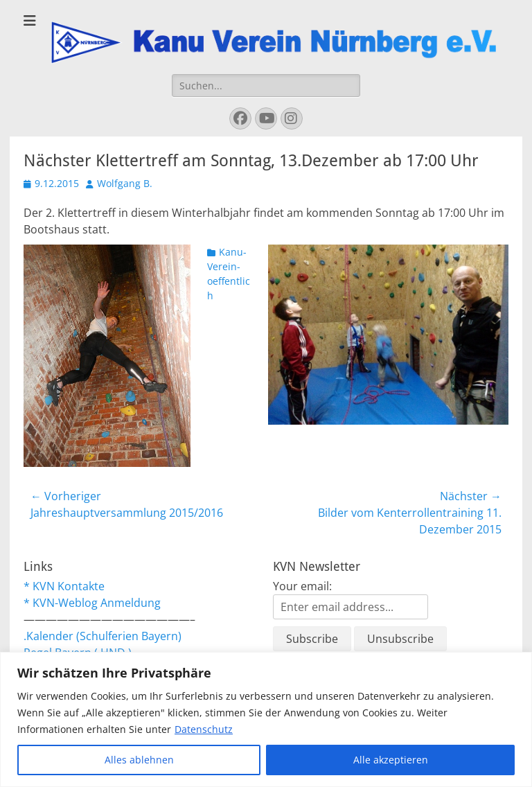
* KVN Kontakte (64, 586)
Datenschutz (204, 729)
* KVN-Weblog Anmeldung (92, 603)
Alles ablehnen (139, 760)
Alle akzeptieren (391, 760)
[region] (266, 719)
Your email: (302, 586)
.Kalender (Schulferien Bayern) (103, 636)
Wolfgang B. (125, 183)
